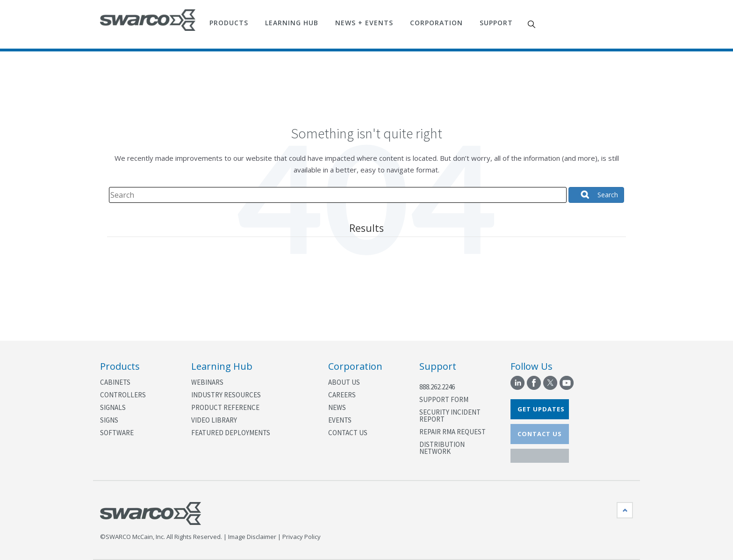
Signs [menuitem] (109, 420)
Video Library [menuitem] (214, 420)
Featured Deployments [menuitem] (231, 433)
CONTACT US (540, 434)
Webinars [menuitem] (207, 382)
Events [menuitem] (340, 420)
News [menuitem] (337, 407)
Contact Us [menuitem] (348, 433)
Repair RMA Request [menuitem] (453, 432)
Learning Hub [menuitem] (292, 23)
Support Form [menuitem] (444, 399)
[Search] (338, 195)
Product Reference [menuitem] (225, 407)
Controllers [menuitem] (123, 395)
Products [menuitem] (229, 23)
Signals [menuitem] (113, 407)
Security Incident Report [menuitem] (450, 416)
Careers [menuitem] (342, 395)
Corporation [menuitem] (436, 23)
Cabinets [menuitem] (115, 382)
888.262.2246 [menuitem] (437, 387)
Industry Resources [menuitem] (226, 395)
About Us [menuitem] (344, 382)
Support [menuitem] (496, 23)
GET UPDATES (541, 409)
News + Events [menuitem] (364, 23)
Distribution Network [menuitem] (442, 448)
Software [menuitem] (117, 433)
